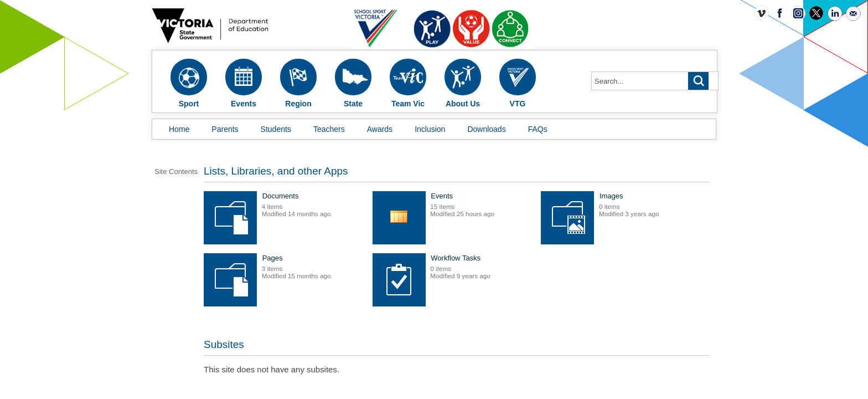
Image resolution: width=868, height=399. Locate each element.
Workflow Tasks (357, 328)
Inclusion (430, 129)
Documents (350, 204)
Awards (380, 129)
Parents (225, 129)
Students (276, 129)
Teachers (329, 129)
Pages (511, 266)
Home (179, 129)
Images (344, 266)
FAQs (538, 129)
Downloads (486, 129)
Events (512, 204)
